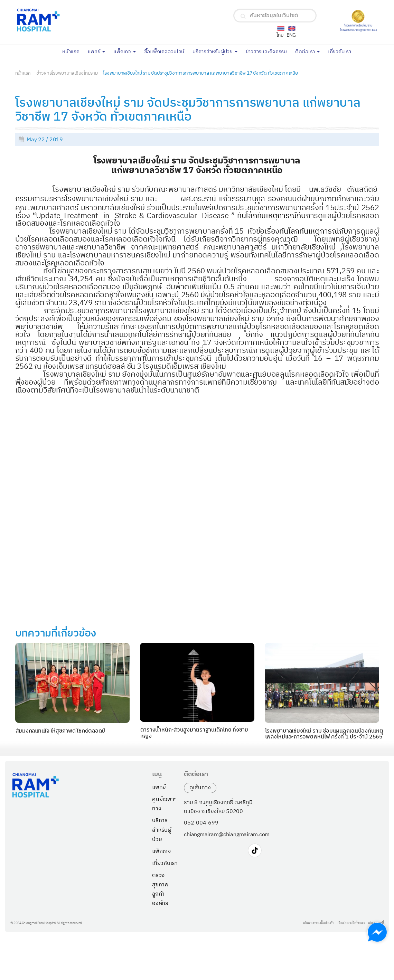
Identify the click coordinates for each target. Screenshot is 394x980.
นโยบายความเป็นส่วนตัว (318, 923)
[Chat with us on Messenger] (377, 932)
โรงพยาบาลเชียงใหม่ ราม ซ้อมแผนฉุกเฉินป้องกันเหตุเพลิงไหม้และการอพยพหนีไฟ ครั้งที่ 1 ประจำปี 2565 (324, 734)
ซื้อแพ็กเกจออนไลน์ (166, 51)
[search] (243, 16)
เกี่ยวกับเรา (342, 51)
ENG (291, 35)
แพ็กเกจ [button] (124, 52)
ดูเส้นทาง (200, 788)
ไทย (280, 35)
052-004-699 (201, 823)
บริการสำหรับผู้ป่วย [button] (215, 52)
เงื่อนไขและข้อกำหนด (351, 923)
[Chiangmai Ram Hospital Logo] (79, 20)
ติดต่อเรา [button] (307, 52)
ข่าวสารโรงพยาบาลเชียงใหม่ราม (67, 73)
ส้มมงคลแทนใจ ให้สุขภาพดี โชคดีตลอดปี (60, 731)
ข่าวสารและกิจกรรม (268, 51)
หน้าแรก (73, 51)
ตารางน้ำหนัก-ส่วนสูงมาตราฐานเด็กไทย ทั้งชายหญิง (194, 733)
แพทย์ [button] (97, 52)
